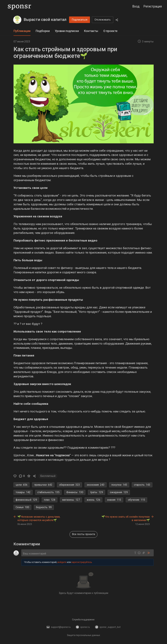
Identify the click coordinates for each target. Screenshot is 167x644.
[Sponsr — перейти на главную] (19, 7)
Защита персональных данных (83, 635)
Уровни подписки (67, 31)
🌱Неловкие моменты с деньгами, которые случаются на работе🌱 (39, 519)
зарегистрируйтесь (82, 562)
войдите (62, 562)
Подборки (43, 31)
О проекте (110, 31)
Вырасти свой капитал (45, 20)
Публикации (22, 31)
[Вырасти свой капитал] (17, 20)
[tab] (22, 31)
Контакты (91, 31)
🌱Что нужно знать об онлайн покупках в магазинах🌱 (126, 519)
